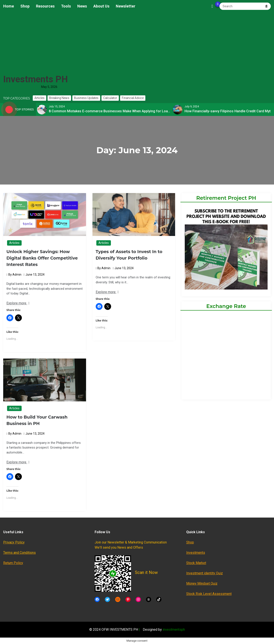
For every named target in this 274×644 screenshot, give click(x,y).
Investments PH (36, 79)
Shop (25, 6)
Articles (14, 243)
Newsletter (126, 6)
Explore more (18, 303)
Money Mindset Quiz (202, 583)
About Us (101, 6)
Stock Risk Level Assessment (209, 594)
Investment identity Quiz (205, 573)
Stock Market (196, 563)
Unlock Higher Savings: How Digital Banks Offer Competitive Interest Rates (42, 258)
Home (9, 6)
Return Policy (13, 563)
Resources (45, 6)
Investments (196, 553)
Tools (66, 6)
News (82, 6)
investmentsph (174, 630)
